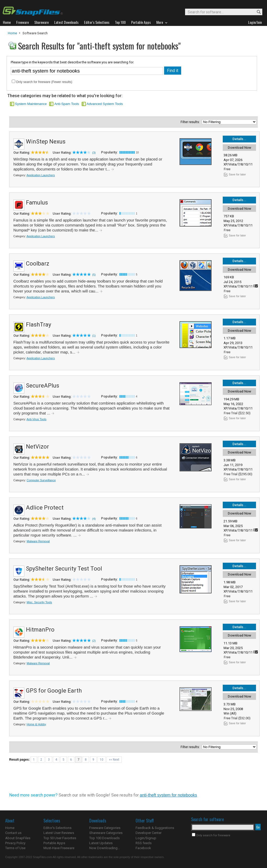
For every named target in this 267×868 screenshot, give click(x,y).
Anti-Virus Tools (36, 419)
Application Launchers (41, 175)
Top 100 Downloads (104, 838)
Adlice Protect (45, 508)
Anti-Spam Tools (66, 104)
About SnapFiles (18, 838)
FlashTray (38, 325)
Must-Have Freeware (59, 848)
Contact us (13, 833)
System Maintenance (31, 104)
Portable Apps (54, 843)
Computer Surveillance (41, 480)
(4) (94, 519)
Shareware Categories (106, 833)
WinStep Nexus (46, 142)
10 (102, 760)
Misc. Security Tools (39, 602)
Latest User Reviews (59, 833)
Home (12, 33)
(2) (94, 641)
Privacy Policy (15, 843)
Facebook (143, 848)
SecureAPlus (43, 386)
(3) (94, 153)
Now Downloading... (105, 848)
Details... (239, 139)
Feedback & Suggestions (155, 828)
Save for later (237, 174)
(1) (94, 336)
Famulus (37, 203)
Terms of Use (15, 848)
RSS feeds (144, 843)
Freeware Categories (105, 828)
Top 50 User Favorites (60, 838)
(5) (94, 275)
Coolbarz (38, 264)
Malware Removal (38, 541)
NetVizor (37, 447)
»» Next (114, 760)
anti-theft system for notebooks (168, 795)
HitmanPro (40, 630)
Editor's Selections (57, 828)
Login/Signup (146, 838)
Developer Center (149, 833)
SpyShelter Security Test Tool (64, 569)
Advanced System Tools (105, 104)
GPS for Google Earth (54, 691)
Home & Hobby (37, 724)
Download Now (240, 148)
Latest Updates (101, 843)
